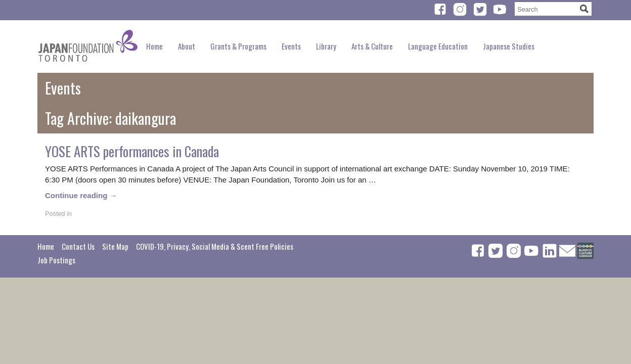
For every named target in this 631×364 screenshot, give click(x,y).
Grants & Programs (238, 46)
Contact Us (78, 246)
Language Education (438, 46)
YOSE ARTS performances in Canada (132, 151)
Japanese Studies (509, 46)
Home (154, 46)
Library (326, 46)
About (187, 46)
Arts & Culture (372, 46)
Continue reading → (81, 195)
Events (291, 46)
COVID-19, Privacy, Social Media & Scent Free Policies (215, 246)
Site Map (115, 246)
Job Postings (56, 260)
